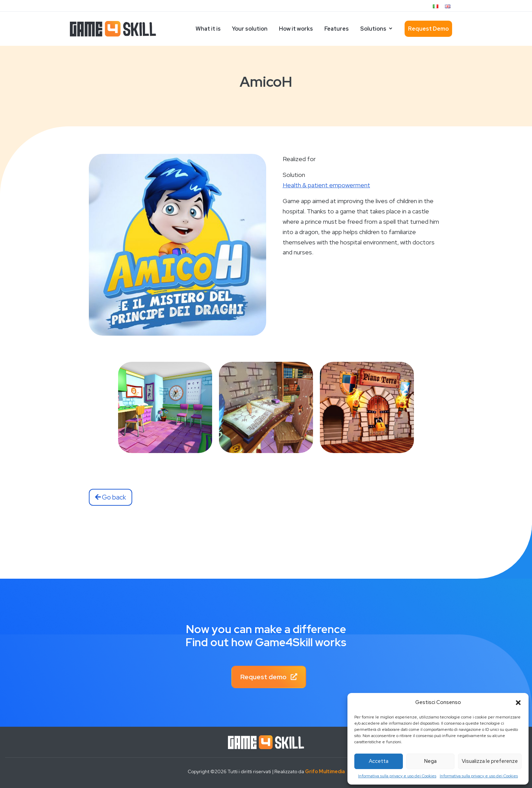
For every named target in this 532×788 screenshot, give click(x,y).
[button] (518, 703)
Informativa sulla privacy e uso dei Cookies (397, 776)
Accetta (379, 761)
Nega (430, 761)
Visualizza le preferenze (490, 761)
